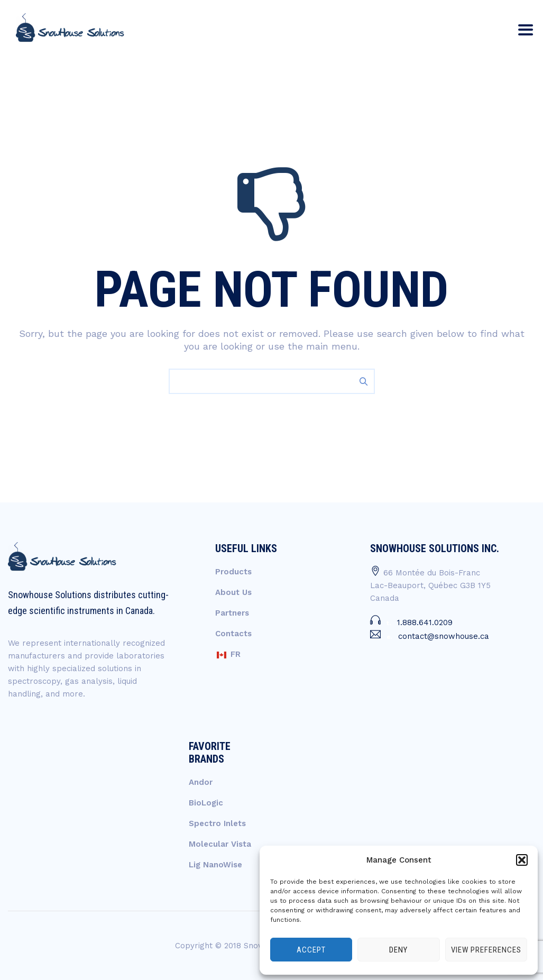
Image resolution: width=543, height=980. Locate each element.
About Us (233, 592)
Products (233, 572)
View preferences (486, 950)
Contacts (233, 634)
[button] (522, 860)
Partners (232, 613)
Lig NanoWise (215, 865)
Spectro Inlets (217, 823)
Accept (311, 950)
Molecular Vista (220, 844)
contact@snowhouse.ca (444, 636)
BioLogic (206, 803)
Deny (398, 950)
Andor (201, 782)
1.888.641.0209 (425, 622)
